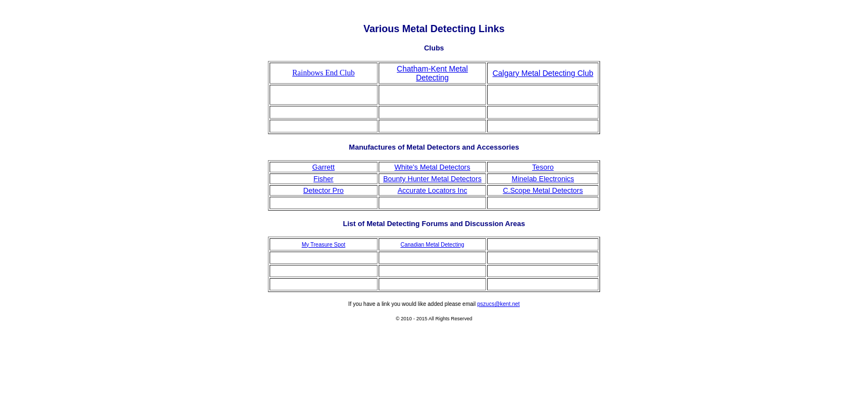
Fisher (323, 179)
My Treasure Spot (324, 245)
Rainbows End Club (324, 73)
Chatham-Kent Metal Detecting (432, 73)
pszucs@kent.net (498, 304)
